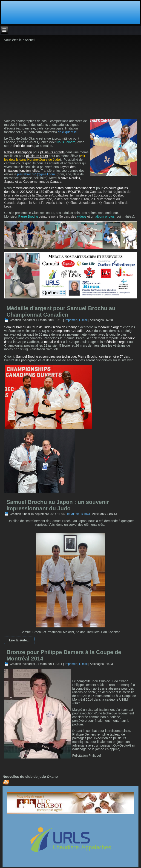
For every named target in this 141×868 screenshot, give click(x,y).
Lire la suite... (19, 640)
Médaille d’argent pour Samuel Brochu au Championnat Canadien (61, 311)
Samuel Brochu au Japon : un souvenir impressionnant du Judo (58, 505)
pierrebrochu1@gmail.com (36, 174)
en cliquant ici (68, 132)
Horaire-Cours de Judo (44, 160)
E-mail (83, 320)
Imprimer (71, 320)
